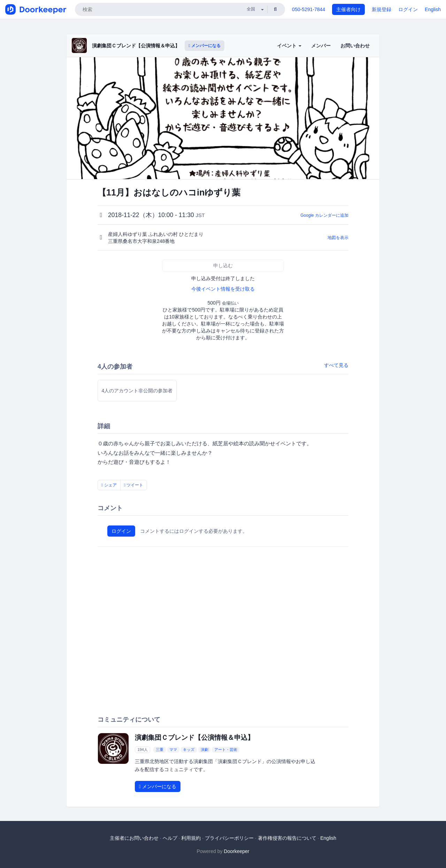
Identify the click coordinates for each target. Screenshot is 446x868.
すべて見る (336, 365)
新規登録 (382, 9)
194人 (142, 750)
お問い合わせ (355, 46)
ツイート (134, 485)
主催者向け (348, 9)
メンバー (321, 46)
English (433, 9)
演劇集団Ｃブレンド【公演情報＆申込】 (136, 46)
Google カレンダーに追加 (324, 215)
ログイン (408, 9)
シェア (109, 485)
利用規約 (191, 838)
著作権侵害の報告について (287, 838)
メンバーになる (205, 46)
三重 (160, 750)
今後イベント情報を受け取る (223, 289)
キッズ (189, 750)
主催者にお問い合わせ (134, 838)
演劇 (205, 750)
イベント (289, 46)
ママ (173, 750)
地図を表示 (338, 238)
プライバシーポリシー (229, 838)
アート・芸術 (226, 750)
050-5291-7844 (309, 9)
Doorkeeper (236, 851)
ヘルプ (170, 838)
